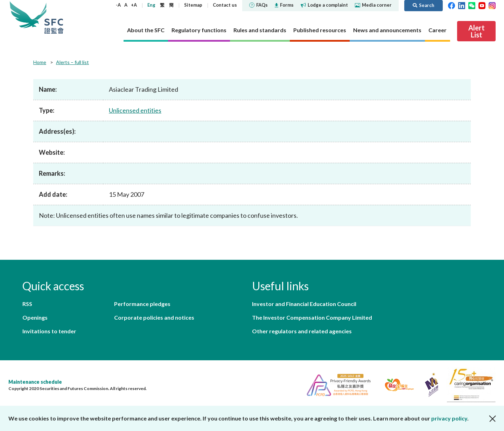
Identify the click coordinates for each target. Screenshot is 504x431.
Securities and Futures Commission (54, 17)
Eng (151, 5)
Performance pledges (142, 304)
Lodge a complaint (324, 5)
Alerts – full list (72, 62)
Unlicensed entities (135, 110)
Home (40, 62)
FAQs (258, 5)
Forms (284, 5)
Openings (35, 317)
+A (134, 5)
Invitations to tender (49, 331)
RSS (27, 304)
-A (118, 5)
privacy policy (449, 418)
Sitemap (193, 5)
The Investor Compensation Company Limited (312, 317)
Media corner (373, 5)
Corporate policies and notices (154, 317)
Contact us (225, 5)
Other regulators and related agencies (302, 331)
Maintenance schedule (35, 382)
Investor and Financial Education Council (304, 304)
